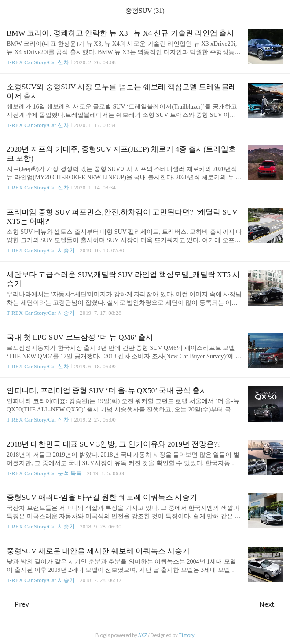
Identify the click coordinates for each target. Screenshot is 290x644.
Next (271, 604)
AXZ (143, 635)
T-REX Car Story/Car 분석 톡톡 (44, 473)
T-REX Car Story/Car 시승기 (41, 250)
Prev (18, 604)
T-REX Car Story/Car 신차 (38, 62)
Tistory (187, 635)
